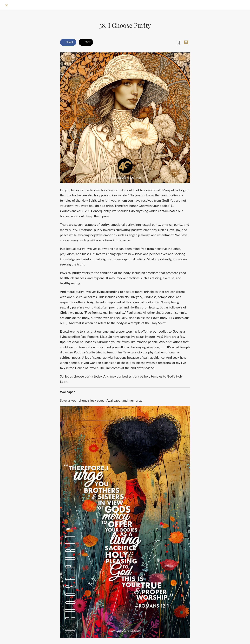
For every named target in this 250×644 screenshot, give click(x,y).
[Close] (7, 5)
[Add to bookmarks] (178, 43)
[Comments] (186, 43)
